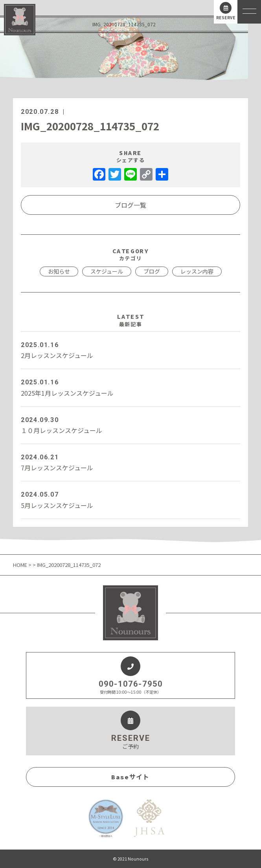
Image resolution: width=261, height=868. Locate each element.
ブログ (152, 271)
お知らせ (59, 271)
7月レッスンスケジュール (130, 462)
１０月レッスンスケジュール (130, 425)
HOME (21, 565)
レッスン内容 (197, 271)
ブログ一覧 (130, 205)
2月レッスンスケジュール (130, 350)
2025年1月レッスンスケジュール (130, 387)
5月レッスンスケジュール (130, 499)
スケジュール (107, 271)
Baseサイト (130, 777)
